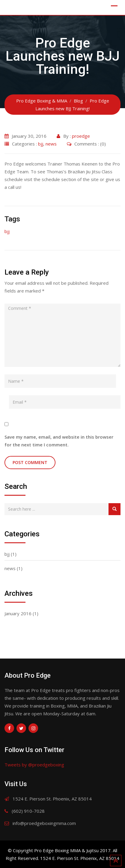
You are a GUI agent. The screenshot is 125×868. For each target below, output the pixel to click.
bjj (41, 144)
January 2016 (18, 613)
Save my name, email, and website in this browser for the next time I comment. (59, 441)
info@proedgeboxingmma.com (44, 823)
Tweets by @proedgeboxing (34, 765)
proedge (81, 136)
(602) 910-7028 (28, 811)
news (51, 144)
